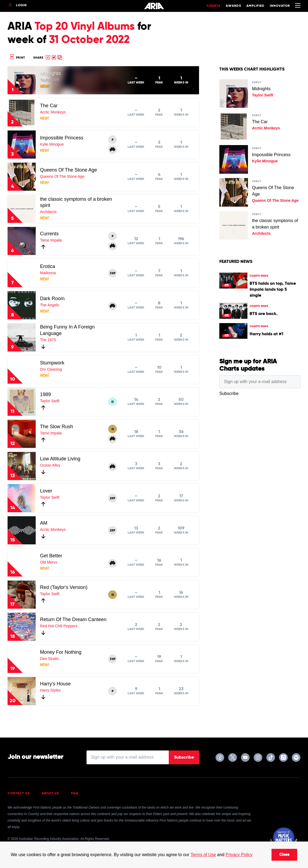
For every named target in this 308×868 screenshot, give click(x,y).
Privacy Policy (239, 855)
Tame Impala (51, 240)
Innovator (280, 6)
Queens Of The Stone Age (69, 170)
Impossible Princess (62, 138)
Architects (48, 212)
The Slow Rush (57, 427)
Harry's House (55, 684)
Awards (234, 6)
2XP (112, 498)
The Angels (49, 305)
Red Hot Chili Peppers (59, 626)
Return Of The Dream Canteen (73, 619)
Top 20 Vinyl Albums (85, 27)
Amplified (255, 6)
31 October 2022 (89, 40)
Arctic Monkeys (53, 112)
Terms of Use (203, 855)
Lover (46, 491)
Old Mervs (49, 562)
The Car (49, 106)
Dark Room (52, 299)
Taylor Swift (50, 80)
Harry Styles (50, 690)
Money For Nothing (61, 652)
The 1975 (48, 340)
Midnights (50, 73)
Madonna (48, 273)
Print (17, 58)
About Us (50, 793)
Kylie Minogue (52, 144)
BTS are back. (264, 314)
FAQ (75, 793)
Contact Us (19, 793)
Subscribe (184, 758)
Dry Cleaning (51, 369)
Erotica (48, 266)
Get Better (51, 556)
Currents (49, 234)
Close (284, 855)
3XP (113, 273)
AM (44, 523)
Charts (213, 6)
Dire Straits (49, 659)
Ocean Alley (50, 465)
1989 (45, 394)
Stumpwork (52, 363)
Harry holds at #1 (266, 334)
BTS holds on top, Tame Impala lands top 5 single (273, 290)
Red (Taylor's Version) (64, 587)
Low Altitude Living (60, 459)
